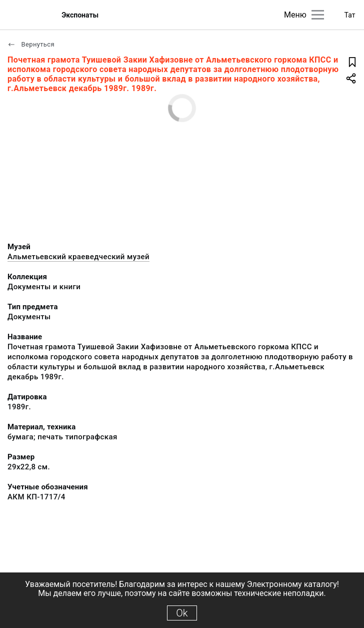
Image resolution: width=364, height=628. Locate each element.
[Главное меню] (318, 15)
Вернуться (31, 44)
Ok (182, 613)
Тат (350, 15)
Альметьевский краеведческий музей (78, 257)
